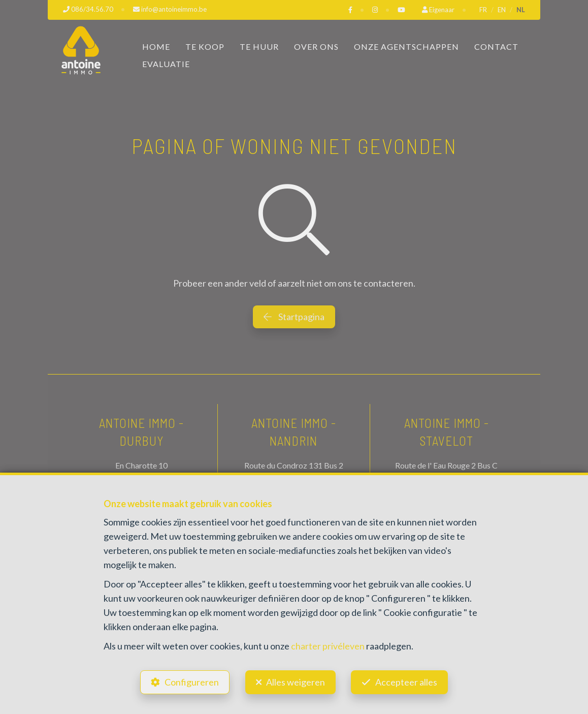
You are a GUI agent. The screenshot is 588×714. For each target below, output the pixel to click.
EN (502, 10)
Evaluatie (166, 63)
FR (483, 10)
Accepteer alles (408, 681)
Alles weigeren (296, 681)
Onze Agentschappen (406, 46)
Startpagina (294, 316)
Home (156, 46)
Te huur (259, 46)
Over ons (316, 46)
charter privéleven (328, 645)
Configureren (191, 681)
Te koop (205, 46)
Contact (496, 46)
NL (521, 10)
